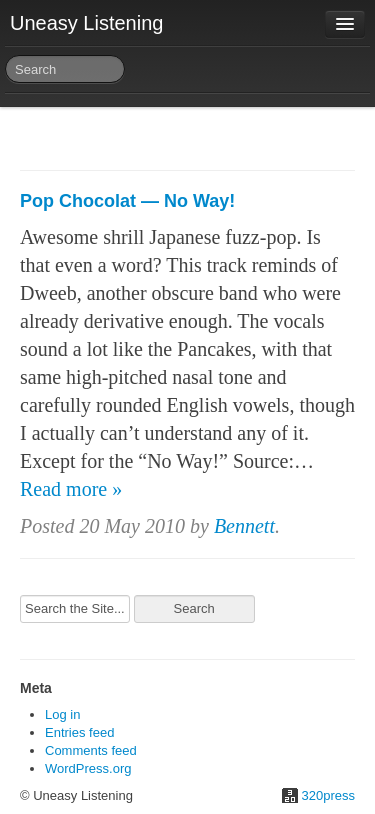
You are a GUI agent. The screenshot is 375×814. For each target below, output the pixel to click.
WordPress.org (88, 768)
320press (328, 795)
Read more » (71, 489)
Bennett (244, 526)
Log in (62, 714)
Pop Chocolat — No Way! (127, 201)
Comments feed (91, 750)
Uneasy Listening (86, 23)
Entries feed (79, 732)
